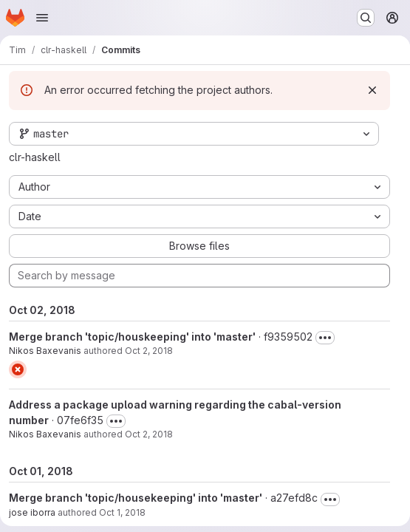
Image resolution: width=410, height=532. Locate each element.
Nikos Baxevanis (45, 351)
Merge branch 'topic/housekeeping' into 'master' (136, 498)
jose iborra (32, 512)
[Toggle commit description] (325, 338)
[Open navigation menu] (42, 18)
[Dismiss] (372, 90)
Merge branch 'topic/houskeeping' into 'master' (132, 337)
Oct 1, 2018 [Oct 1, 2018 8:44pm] (122, 512)
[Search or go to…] (366, 18)
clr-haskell (35, 157)
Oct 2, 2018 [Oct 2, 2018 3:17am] (149, 434)
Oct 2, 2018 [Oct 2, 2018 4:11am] (149, 351)
